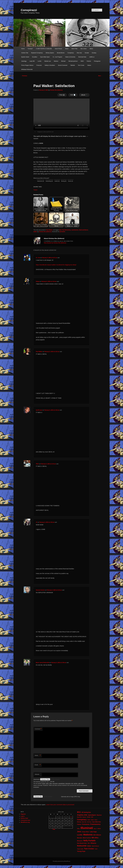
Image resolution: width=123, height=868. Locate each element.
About (67, 49)
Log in (23, 816)
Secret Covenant (63, 65)
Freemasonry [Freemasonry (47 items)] (95, 824)
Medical (56, 61)
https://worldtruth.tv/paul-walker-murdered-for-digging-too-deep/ (56, 265)
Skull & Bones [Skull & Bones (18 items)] (95, 846)
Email (38, 765)
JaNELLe (92, 57)
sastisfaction (75, 230)
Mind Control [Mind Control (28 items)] (87, 838)
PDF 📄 (73, 95)
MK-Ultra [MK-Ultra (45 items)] (95, 838)
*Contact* (30, 49)
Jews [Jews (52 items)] (79, 832)
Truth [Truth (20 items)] (96, 849)
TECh (37, 464)
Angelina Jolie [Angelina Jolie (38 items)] (82, 815)
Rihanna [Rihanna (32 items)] (93, 843)
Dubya (38, 281)
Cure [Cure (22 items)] (89, 820)
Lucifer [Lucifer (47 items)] (80, 835)
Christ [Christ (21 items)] (89, 817)
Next (100, 76)
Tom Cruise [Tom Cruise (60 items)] (89, 849)
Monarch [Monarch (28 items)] (80, 841)
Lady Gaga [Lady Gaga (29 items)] (93, 832)
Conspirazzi (29, 10)
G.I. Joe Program (57, 57)
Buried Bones (61, 53)
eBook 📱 (84, 95)
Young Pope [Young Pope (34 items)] (81, 851)
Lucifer (40, 61)
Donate (87, 53)
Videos (89, 65)
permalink (62, 232)
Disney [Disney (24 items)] (79, 822)
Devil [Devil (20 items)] (96, 820)
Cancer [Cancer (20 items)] (84, 817)
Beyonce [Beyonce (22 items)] (99, 815)
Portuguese (97, 61)
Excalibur (35, 57)
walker (35, 232)
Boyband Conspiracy (37, 53)
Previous (24, 76)
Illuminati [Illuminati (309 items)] (87, 828)
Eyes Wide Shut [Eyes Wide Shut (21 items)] (97, 822)
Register (23, 814)
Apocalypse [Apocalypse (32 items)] (92, 815)
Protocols (39, 65)
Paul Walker (49, 230)
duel (60, 230)
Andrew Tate (25, 53)
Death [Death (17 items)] (92, 820)
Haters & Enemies (70, 57)
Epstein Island (25, 57)
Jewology (24, 61)
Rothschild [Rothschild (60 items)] (82, 846)
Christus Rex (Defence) (56, 90)
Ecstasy (94, 53)
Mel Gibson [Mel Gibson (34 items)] (97, 835)
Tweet (35, 190)
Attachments (37, 779)
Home (23, 49)
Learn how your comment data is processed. (60, 805)
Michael (63, 61)
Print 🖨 (62, 95)
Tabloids (73, 65)
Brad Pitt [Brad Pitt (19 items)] (79, 817)
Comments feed (25, 820)
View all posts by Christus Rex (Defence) (56, 243)
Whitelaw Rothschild (27, 69)
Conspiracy (71, 53)
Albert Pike (74, 49)
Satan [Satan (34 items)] (89, 846)
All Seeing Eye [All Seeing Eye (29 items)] (86, 812)
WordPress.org (25, 822)
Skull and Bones (84, 230)
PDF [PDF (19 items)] (89, 843)
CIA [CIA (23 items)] (92, 817)
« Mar (54, 829)
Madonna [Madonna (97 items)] (88, 835)
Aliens (91, 49)
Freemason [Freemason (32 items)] (86, 824)
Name (38, 755)
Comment (38, 729)
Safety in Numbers (50, 65)
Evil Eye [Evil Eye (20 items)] (89, 822)
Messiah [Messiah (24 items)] (79, 838)
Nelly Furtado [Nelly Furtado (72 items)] (89, 841)
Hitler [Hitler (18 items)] (78, 829)
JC (37, 522)
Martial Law (48, 61)
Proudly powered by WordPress (61, 861)
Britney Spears (50, 53)
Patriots (89, 61)
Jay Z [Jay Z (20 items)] (95, 829)
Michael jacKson (73, 61)
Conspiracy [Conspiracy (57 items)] (82, 820)
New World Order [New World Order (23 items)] (82, 843)
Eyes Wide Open (45, 57)
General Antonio (40, 590)
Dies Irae (79, 53)
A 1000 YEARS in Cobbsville (44, 49)
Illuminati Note (82, 57)
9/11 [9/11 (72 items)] (79, 812)
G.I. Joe (38, 258)
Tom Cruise (81, 65)
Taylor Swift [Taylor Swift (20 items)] (80, 849)
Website (37, 774)
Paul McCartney (66, 230)
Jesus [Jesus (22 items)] (99, 829)
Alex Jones (84, 49)
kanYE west (39, 410)
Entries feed (24, 818)
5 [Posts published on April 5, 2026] (71, 817)
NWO (82, 61)
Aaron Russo (58, 49)
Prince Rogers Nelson (27, 65)
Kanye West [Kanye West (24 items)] (85, 832)
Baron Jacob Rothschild (42, 663)
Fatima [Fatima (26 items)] (79, 824)
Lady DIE (32, 61)
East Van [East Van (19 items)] (84, 822)
